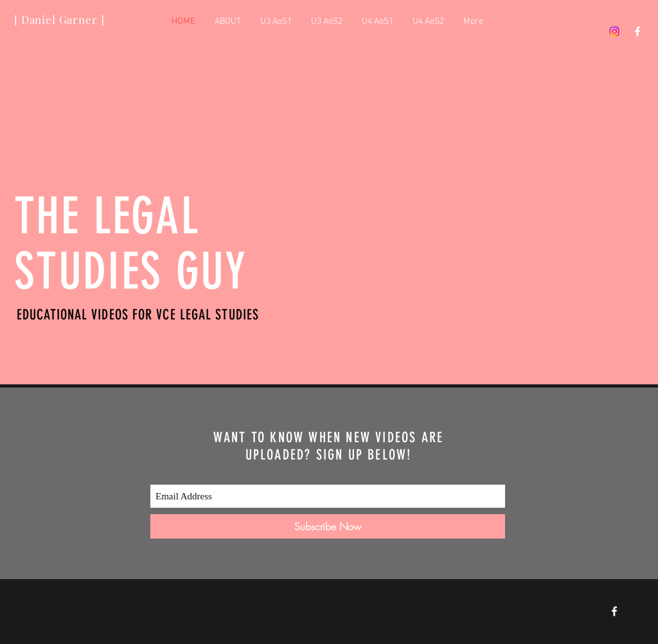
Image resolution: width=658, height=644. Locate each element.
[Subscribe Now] (328, 526)
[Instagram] (614, 31)
